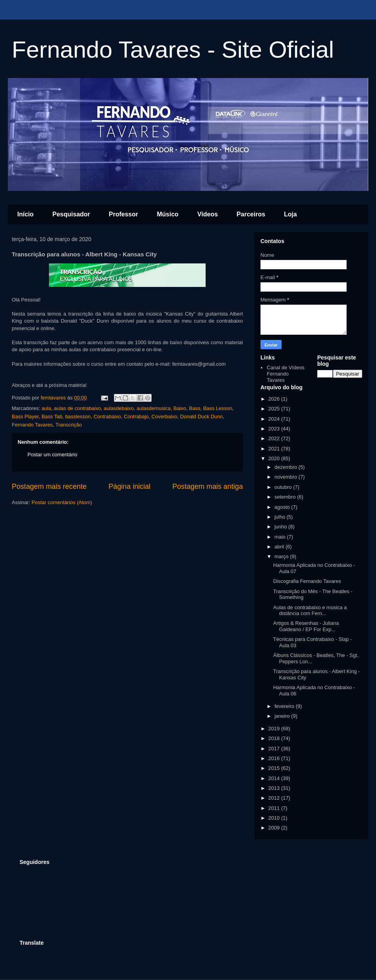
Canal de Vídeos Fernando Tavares (286, 374)
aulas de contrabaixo (78, 408)
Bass (194, 408)
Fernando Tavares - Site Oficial (173, 50)
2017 (275, 749)
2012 (275, 798)
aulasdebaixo (119, 408)
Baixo (180, 408)
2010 (275, 818)
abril (280, 547)
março (282, 556)
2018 (275, 738)
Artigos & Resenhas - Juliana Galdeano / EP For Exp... (306, 626)
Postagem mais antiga (208, 486)
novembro (287, 477)
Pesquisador (71, 214)
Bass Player (25, 416)
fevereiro (285, 706)
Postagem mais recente (49, 486)
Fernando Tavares (32, 425)
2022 (275, 438)
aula (46, 408)
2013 (275, 788)
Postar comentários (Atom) (62, 502)
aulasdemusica (154, 408)
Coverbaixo (164, 416)
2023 (275, 429)
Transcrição (69, 425)
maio (281, 537)
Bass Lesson (218, 408)
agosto (283, 507)
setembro (286, 497)
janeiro (283, 716)
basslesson (78, 416)
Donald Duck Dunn (202, 416)
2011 (275, 808)
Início (25, 214)
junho (281, 527)
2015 (275, 768)
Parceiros (251, 214)
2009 (275, 828)
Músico (168, 214)
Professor (124, 214)
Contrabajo (136, 416)
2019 (275, 729)
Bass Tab (52, 416)
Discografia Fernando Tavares (307, 581)
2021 (275, 449)
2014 (275, 778)
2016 (275, 758)
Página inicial (129, 486)
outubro (284, 487)
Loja (290, 214)
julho (281, 517)
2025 (275, 409)
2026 (275, 399)
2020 (275, 458)
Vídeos (208, 214)
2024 (275, 419)
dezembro (287, 467)
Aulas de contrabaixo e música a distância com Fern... (310, 611)
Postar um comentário (52, 455)
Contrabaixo (107, 416)
